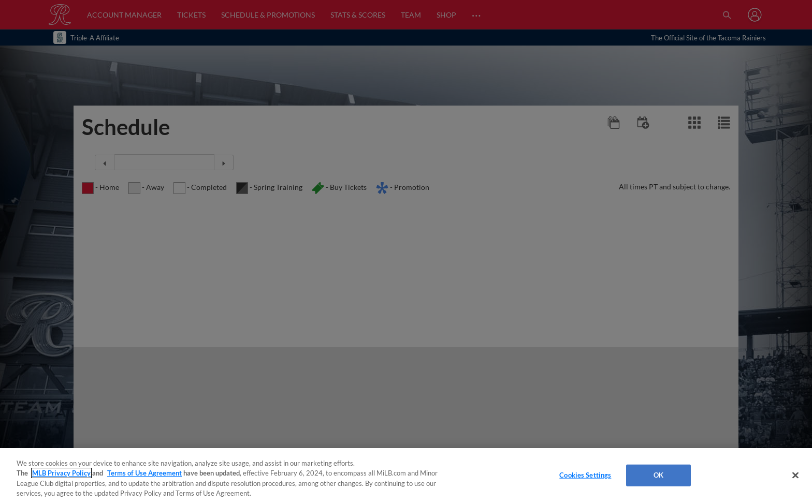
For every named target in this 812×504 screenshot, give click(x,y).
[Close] (795, 475)
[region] (406, 476)
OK (658, 475)
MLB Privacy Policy (61, 473)
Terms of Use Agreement (144, 473)
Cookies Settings (585, 475)
